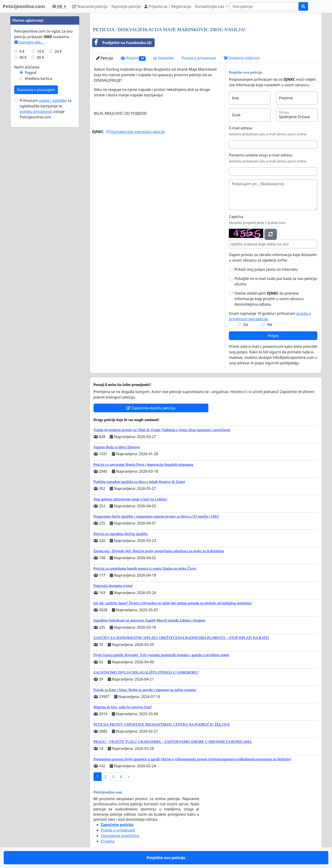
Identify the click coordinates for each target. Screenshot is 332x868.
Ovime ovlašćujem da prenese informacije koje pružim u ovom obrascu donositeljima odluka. (269, 299)
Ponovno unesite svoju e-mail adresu (261, 155)
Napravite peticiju (90, 6)
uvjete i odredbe (53, 100)
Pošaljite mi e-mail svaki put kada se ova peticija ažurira (275, 281)
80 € (41, 57)
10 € (41, 51)
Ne (270, 324)
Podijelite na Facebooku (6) (122, 43)
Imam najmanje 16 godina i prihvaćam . (270, 316)
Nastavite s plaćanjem (36, 90)
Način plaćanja (27, 67)
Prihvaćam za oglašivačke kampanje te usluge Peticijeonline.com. (46, 109)
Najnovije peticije (126, 6)
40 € (23, 57)
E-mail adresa (240, 128)
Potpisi (133, 58)
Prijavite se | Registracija (168, 6)
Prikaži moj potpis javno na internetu (266, 269)
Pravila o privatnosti (199, 58)
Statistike (164, 58)
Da (246, 324)
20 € (58, 51)
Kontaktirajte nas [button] (210, 6)
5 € (22, 51)
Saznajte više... (29, 42)
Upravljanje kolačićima (120, 836)
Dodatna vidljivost (242, 58)
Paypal (31, 73)
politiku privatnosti (36, 112)
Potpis (273, 336)
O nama (108, 841)
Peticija (105, 58)
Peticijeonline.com (24, 6)
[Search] (264, 6)
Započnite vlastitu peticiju (151, 408)
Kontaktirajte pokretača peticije (136, 132)
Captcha (236, 217)
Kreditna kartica (38, 78)
